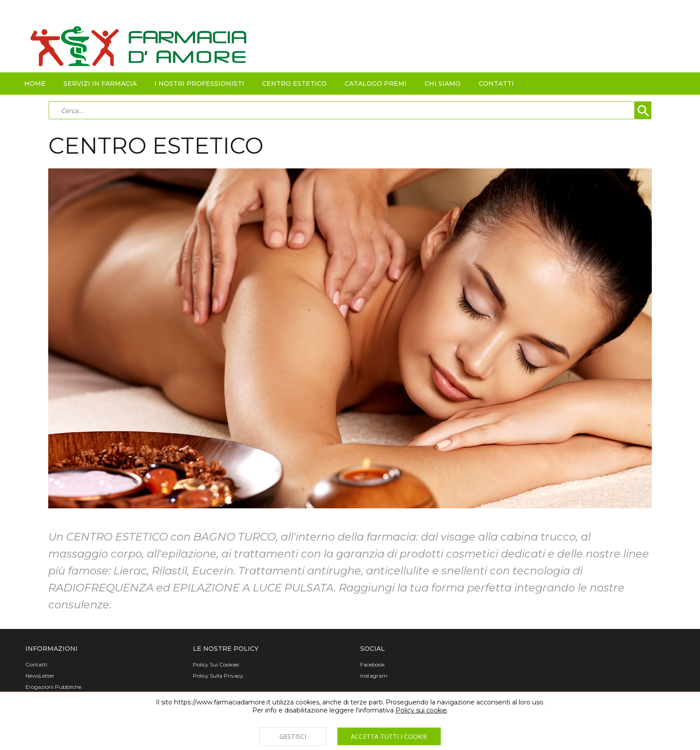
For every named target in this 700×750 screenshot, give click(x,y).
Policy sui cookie (421, 710)
